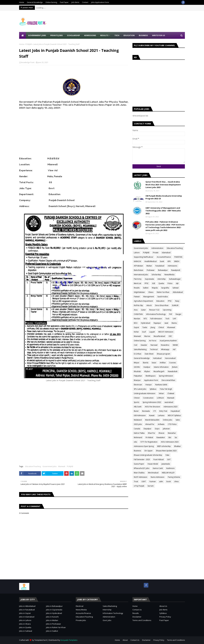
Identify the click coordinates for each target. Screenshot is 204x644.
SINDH (177, 261)
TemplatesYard (41, 640)
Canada (137, 429)
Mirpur (137, 363)
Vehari (161, 393)
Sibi (170, 437)
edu (135, 442)
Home (22, 2)
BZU (136, 323)
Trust (136, 481)
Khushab (137, 371)
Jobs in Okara (25, 624)
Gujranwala (149, 279)
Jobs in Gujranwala (54, 610)
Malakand (138, 420)
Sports (136, 402)
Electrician (138, 385)
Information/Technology (156, 314)
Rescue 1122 (154, 310)
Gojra (157, 429)
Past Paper (64, 2)
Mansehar (172, 433)
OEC (170, 336)
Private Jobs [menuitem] (57, 35)
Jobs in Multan (52, 620)
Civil (136, 345)
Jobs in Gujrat (25, 613)
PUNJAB (29, 44)
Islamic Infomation (161, 367)
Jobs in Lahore (25, 620)
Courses (172, 363)
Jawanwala (166, 464)
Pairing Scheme (174, 477)
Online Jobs (168, 420)
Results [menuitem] (104, 35)
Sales (178, 420)
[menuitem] (23, 35)
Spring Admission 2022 (152, 402)
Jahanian (166, 429)
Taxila (145, 327)
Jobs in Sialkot (52, 631)
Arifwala (161, 424)
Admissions (172, 266)
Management (149, 297)
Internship (107, 610)
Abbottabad (178, 292)
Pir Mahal (149, 437)
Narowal (154, 345)
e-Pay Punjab (139, 486)
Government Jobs (50, 466)
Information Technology (113, 613)
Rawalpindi (176, 270)
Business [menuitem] (143, 35)
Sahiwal (176, 288)
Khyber (147, 371)
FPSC (170, 301)
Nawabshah (173, 371)
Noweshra (165, 345)
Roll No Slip (138, 305)
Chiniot (137, 398)
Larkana (161, 415)
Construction (148, 398)
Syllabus (153, 389)
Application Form (151, 380)
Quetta (161, 283)
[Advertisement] (133, 21)
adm (161, 481)
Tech (167, 319)
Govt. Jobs (107, 620)
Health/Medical (151, 261)
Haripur (149, 385)
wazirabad (169, 402)
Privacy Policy (165, 617)
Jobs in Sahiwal (26, 631)
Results (137, 288)
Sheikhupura (150, 376)
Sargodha (165, 288)
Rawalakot (161, 437)
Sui (176, 437)
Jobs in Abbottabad (27, 606)
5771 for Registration (149, 442)
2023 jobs (138, 424)
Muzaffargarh (159, 371)
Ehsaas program (164, 354)
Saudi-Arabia (163, 297)
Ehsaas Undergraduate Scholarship (148, 455)
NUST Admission (141, 477)
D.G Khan (138, 354)
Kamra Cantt (158, 468)
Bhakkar (178, 446)
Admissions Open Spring (144, 446)
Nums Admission (158, 477)
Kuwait (152, 415)
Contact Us (137, 610)
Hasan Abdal (153, 464)
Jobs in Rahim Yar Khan (56, 627)
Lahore (137, 253)
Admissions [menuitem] (90, 35)
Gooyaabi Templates (69, 640)
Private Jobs (81, 620)
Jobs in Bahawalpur (54, 606)
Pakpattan (138, 376)
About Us (163, 606)
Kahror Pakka (139, 433)
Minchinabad (153, 473)
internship (162, 279)
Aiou (136, 310)
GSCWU (137, 367)
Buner (136, 411)
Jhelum (175, 367)
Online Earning (51, 2)
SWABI (175, 345)
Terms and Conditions (142, 620)
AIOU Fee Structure (153, 407)
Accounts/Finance (164, 257)
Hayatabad (175, 411)
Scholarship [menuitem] (73, 35)
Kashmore (170, 468)
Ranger (178, 314)
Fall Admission (156, 319)
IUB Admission (140, 415)
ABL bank (138, 407)
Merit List (137, 283)
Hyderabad (146, 323)
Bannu (174, 323)
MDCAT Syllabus (174, 415)
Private (156, 253)
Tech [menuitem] (117, 35)
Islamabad (166, 253)
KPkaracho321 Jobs (142, 468)
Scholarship (156, 275)
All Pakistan (138, 266)
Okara (151, 292)
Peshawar (151, 270)
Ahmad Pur (150, 424)
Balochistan (139, 270)
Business (137, 451)
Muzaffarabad (159, 336)
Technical (154, 349)
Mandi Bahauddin (152, 420)
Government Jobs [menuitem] (37, 35)
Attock (149, 305)
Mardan (137, 319)
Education (160, 301)
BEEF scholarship (164, 446)
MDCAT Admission (166, 332)
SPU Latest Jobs (140, 389)
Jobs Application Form (100, 2)
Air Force (153, 341)
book (169, 481)
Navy (177, 301)
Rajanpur (157, 323)
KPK (169, 261)
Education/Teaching (33, 466)
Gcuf (144, 332)
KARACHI (137, 261)
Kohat (136, 332)
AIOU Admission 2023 (170, 442)
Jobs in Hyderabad (54, 613)
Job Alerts (75, 2)
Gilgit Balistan (139, 292)
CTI (155, 411)
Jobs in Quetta (25, 627)
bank (162, 261)
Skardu (146, 363)
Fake (167, 455)
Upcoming (167, 310)
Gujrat (136, 327)
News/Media (169, 275)
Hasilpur (147, 367)
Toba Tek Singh (166, 389)
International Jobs (141, 275)
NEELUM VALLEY (168, 473)
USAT (144, 481)
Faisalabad (160, 266)
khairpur (137, 380)
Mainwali (171, 398)
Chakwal (171, 393)
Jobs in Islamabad (27, 617)
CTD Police (172, 424)
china (176, 481)
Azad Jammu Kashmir (168, 341)
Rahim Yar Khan (163, 292)
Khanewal (171, 327)
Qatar (143, 310)
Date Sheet (149, 354)
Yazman (153, 481)
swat (166, 323)
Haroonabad (170, 358)
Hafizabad (157, 358)
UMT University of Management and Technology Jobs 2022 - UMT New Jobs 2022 (163, 211)
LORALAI (160, 398)
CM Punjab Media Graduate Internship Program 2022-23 (164, 197)
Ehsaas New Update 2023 (166, 451)
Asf (174, 349)
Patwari (137, 297)
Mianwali (62, 466)
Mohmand (138, 437)
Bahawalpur (163, 270)
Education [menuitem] (129, 35)
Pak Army (138, 279)
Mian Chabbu (139, 473)
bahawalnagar (175, 279)
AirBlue (163, 363)
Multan (149, 266)
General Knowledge (35, 2)
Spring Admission (166, 376)
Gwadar (144, 345)
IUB (154, 283)
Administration (157, 248)
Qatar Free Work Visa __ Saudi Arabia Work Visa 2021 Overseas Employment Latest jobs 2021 (163, 185)
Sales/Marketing (140, 349)
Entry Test (163, 411)
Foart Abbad (159, 459)
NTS (145, 319)
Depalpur (147, 429)
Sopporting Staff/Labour (144, 257)
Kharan (161, 433)
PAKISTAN (178, 257)
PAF (171, 314)
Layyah (152, 332)
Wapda (155, 288)
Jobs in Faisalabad (27, 610)
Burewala (146, 411)
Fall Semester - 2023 (142, 459)
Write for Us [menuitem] (159, 35)
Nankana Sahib (161, 385)
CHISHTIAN (138, 314)
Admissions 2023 (170, 407)
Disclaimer (137, 617)
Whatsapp (165, 349)
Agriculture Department (143, 301)
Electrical (80, 606)
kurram (151, 486)
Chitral (161, 327)
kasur (154, 363)
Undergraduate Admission (145, 393)
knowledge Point (28, 62)
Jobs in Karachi (52, 617)
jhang (153, 327)
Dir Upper (149, 451)
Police (170, 283)
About (125, 640)
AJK (177, 283)
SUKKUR (175, 305)
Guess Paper (139, 464)
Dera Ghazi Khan (162, 305)
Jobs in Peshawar (53, 624)
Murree (147, 336)
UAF (174, 319)
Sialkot (146, 288)
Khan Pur (152, 433)
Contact (85, 2)
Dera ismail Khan (168, 380)
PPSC (147, 283)
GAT (169, 459)
